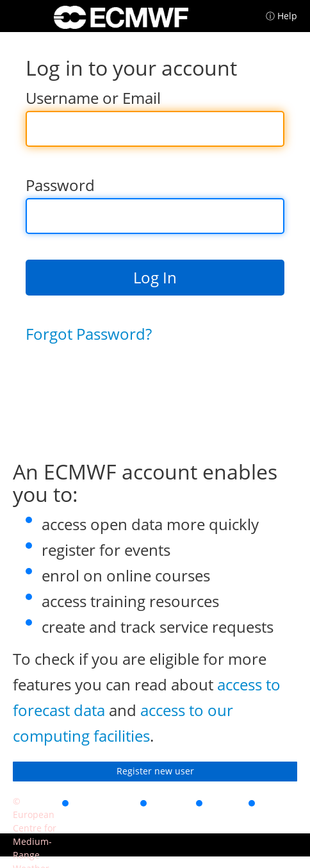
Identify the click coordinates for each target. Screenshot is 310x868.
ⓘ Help (281, 16)
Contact (281, 801)
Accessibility (104, 801)
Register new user (155, 771)
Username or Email (93, 98)
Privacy (171, 801)
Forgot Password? (89, 334)
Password (60, 185)
